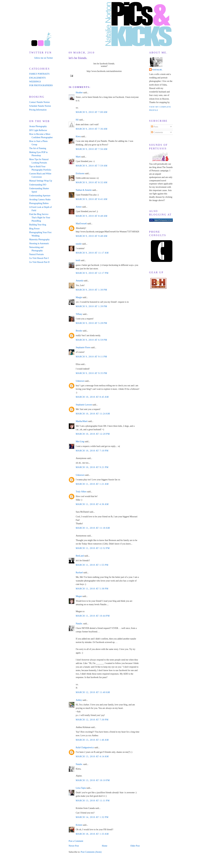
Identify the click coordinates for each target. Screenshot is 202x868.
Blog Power (34, 229)
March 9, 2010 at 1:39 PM (91, 306)
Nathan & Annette (84, 190)
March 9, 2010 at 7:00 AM (92, 112)
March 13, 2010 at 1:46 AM (92, 740)
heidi (78, 260)
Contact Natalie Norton (39, 102)
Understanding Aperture (40, 196)
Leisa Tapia (81, 788)
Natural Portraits (36, 254)
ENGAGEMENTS (37, 78)
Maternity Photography (39, 240)
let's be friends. (78, 58)
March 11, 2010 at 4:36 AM (92, 504)
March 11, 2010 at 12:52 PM (93, 548)
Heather (79, 93)
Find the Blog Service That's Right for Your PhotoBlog (40, 218)
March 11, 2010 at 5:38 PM (92, 589)
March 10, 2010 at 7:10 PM (92, 451)
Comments (157, 132)
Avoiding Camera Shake (40, 200)
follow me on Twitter (44, 58)
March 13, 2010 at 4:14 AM (92, 756)
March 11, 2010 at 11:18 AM (93, 528)
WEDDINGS (35, 82)
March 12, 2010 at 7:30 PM (92, 720)
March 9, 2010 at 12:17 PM (92, 273)
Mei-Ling (80, 442)
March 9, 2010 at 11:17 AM (92, 253)
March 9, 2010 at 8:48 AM (92, 216)
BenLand (80, 556)
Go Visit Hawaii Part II (39, 262)
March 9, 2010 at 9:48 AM (92, 236)
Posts (155, 127)
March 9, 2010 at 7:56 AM (92, 149)
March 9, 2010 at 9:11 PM (91, 357)
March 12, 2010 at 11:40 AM (93, 692)
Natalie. (79, 624)
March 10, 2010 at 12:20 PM (93, 434)
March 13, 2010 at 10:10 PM (93, 780)
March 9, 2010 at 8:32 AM (92, 182)
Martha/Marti (82, 421)
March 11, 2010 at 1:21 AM (92, 484)
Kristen (79, 825)
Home (105, 846)
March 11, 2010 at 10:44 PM (93, 616)
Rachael (79, 573)
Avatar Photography (38, 126)
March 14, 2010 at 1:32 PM (92, 817)
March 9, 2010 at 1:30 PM (91, 290)
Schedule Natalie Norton (40, 106)
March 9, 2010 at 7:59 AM (92, 166)
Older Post (135, 846)
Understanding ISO (38, 185)
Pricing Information (38, 110)
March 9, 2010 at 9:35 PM (91, 373)
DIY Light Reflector (38, 130)
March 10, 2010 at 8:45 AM (92, 397)
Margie (79, 297)
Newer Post (74, 846)
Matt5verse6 (81, 224)
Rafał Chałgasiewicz (85, 747)
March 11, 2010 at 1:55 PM (92, 565)
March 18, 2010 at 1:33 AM (92, 834)
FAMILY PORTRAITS (39, 74)
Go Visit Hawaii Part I (39, 258)
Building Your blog (38, 225)
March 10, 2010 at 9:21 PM (92, 467)
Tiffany (79, 314)
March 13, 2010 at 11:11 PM (93, 801)
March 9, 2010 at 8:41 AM (92, 199)
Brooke (79, 331)
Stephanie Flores (83, 347)
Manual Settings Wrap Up (41, 181)
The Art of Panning (38, 148)
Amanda (79, 281)
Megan (79, 596)
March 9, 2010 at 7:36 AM (92, 129)
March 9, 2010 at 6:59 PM (91, 340)
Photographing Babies (39, 203)
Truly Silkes (81, 492)
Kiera (78, 136)
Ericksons (80, 173)
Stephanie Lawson (84, 405)
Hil (77, 120)
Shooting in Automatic (39, 243)
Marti (78, 157)
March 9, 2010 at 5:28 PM (91, 323)
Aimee (79, 207)
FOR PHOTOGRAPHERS (41, 85)
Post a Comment (76, 841)
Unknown (80, 381)
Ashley (79, 700)
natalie (79, 244)
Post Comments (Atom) (91, 852)
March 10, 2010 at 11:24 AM (93, 414)
